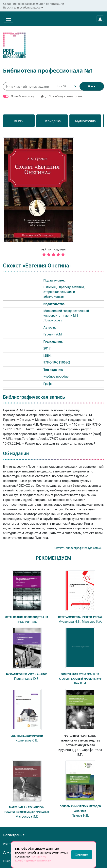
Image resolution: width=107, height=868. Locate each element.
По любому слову (22, 96)
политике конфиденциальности (33, 858)
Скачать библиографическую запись (78, 548)
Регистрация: (14, 835)
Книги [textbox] (61, 86)
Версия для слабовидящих (23, 7)
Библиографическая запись (34, 397)
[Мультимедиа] (85, 121)
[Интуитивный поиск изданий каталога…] (29, 86)
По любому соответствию (66, 96)
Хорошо (81, 854)
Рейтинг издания (53, 253)
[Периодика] (52, 121)
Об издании (16, 453)
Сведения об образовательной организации (34, 4)
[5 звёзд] (53, 255)
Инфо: (8, 861)
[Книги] (19, 121)
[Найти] (92, 86)
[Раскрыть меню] (8, 19)
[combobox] (66, 86)
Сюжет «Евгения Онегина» (37, 266)
